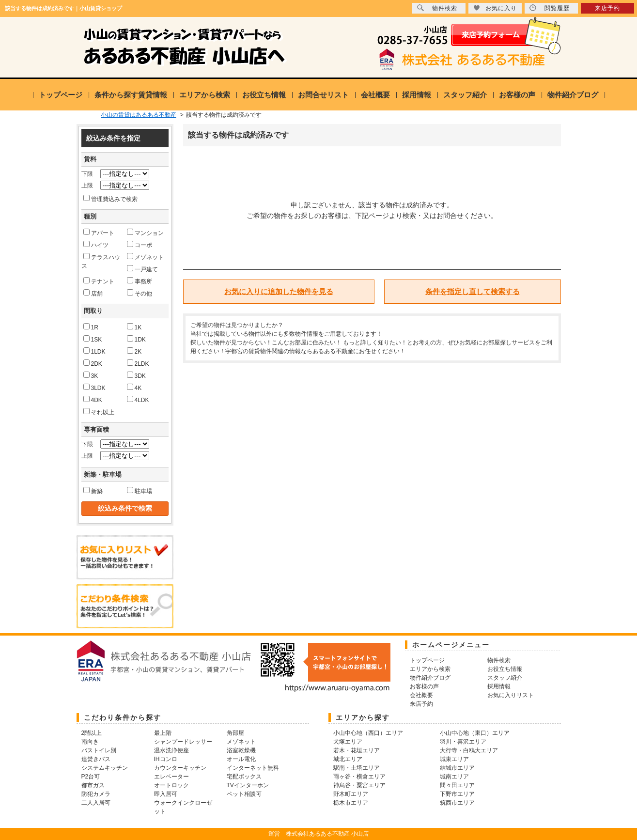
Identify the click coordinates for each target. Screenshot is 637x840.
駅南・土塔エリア (357, 768)
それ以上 (99, 412)
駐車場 (140, 491)
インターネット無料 (253, 768)
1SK (93, 339)
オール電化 (241, 759)
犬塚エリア (348, 742)
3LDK (94, 388)
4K (134, 388)
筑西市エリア (457, 803)
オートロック (171, 785)
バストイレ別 (99, 750)
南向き (90, 742)
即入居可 (166, 794)
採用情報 (417, 95)
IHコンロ (166, 759)
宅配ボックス (244, 777)
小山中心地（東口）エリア (475, 733)
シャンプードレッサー (183, 742)
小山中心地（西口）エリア (368, 733)
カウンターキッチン (180, 768)
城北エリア (348, 759)
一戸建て (142, 269)
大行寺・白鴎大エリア (469, 750)
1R (91, 327)
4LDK (138, 400)
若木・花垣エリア (357, 750)
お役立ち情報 (264, 95)
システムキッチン (105, 768)
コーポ (140, 245)
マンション (145, 233)
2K (134, 351)
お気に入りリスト (511, 695)
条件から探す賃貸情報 (131, 95)
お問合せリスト (323, 95)
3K (91, 375)
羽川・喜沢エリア (463, 742)
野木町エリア (351, 794)
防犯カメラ (96, 794)
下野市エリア (457, 794)
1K (134, 327)
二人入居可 (96, 803)
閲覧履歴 (550, 8)
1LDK (94, 351)
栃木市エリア (351, 803)
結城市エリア (457, 768)
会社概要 (375, 95)
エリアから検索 (205, 95)
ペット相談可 (244, 794)
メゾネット (145, 257)
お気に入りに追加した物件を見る (279, 291)
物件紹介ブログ (573, 95)
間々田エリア (457, 785)
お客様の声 (517, 95)
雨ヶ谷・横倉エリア (359, 777)
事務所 (140, 281)
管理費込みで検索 (110, 199)
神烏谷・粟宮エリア (359, 785)
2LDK (138, 363)
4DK (93, 400)
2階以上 (92, 733)
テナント (99, 281)
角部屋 (235, 733)
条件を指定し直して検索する (473, 291)
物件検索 (437, 8)
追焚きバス (96, 759)
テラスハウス (101, 261)
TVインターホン (248, 785)
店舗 (93, 293)
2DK (93, 363)
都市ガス (93, 785)
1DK (136, 339)
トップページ (61, 95)
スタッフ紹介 (465, 95)
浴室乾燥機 (241, 750)
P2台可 (91, 777)
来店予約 (607, 8)
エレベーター (171, 777)
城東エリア (454, 759)
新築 (93, 491)
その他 (140, 293)
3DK (136, 375)
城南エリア (454, 777)
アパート (99, 233)
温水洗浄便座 (171, 750)
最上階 (163, 733)
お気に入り (495, 8)
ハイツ (96, 245)
